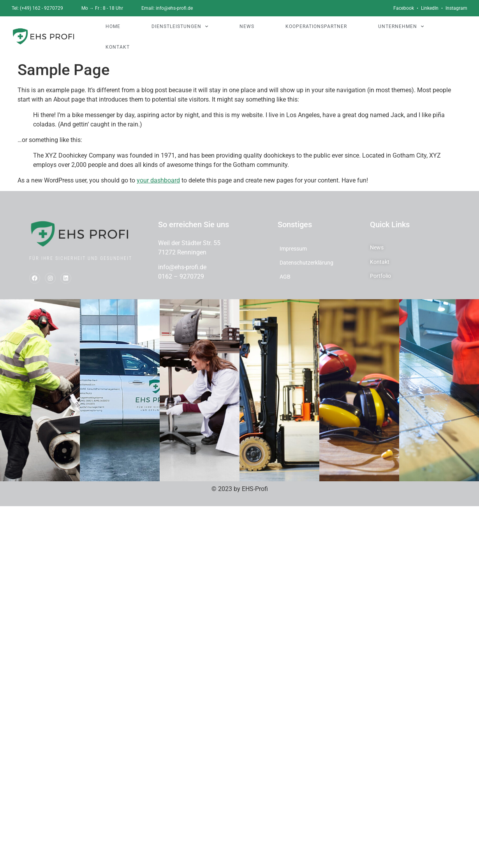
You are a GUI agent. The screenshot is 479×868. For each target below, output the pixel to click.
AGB (285, 277)
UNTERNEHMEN (401, 26)
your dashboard (158, 180)
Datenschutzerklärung (306, 263)
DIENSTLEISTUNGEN (180, 26)
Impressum (293, 249)
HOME (113, 26)
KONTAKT (118, 47)
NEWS (247, 26)
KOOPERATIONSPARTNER (316, 26)
